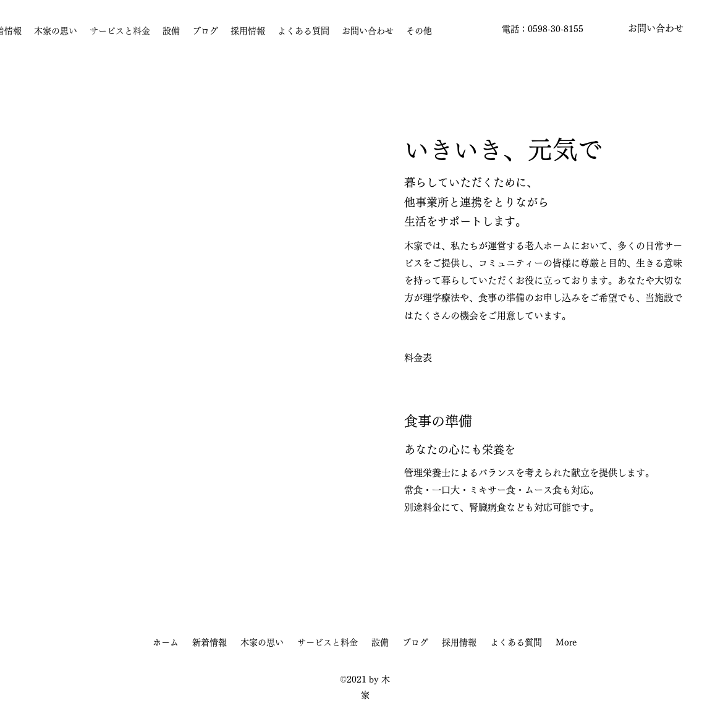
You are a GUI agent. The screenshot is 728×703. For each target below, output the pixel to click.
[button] (656, 29)
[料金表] (418, 358)
